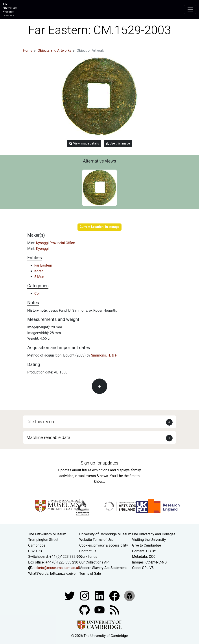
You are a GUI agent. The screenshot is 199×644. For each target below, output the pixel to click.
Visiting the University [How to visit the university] (149, 540)
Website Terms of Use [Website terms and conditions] (96, 540)
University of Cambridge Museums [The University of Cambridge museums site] (106, 534)
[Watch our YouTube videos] (100, 610)
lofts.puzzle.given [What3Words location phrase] (64, 574)
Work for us (88, 557)
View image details (84, 144)
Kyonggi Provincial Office (55, 243)
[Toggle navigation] (190, 9)
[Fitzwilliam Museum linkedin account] (115, 596)
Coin (38, 294)
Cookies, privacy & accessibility (104, 545)
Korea (39, 271)
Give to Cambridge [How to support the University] (146, 545)
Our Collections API (94, 562)
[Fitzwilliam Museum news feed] (114, 610)
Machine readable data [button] (48, 437)
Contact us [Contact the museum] (88, 551)
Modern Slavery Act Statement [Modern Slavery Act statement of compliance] (103, 568)
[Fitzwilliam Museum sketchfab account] (129, 596)
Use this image (118, 144)
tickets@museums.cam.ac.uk (57, 568)
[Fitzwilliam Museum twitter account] (70, 596)
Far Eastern (43, 265)
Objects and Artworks (54, 50)
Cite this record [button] (41, 422)
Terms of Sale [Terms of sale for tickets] (90, 574)
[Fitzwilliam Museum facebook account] (100, 596)
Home (28, 50)
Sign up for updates (99, 463)
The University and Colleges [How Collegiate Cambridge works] (154, 534)
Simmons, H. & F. (104, 355)
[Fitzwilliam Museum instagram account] (85, 596)
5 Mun (39, 277)
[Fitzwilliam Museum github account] (85, 610)
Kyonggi (42, 249)
